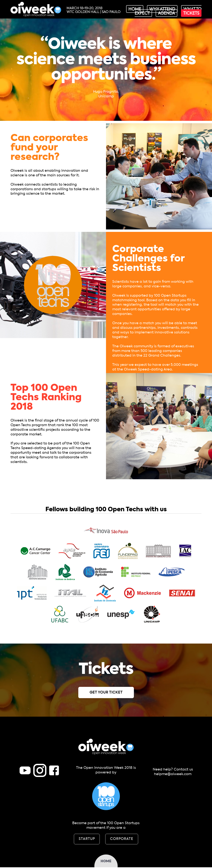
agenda (166, 14)
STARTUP (87, 839)
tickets (191, 14)
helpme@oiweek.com (173, 774)
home (135, 9)
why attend (162, 9)
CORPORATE (122, 839)
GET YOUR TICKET (106, 692)
